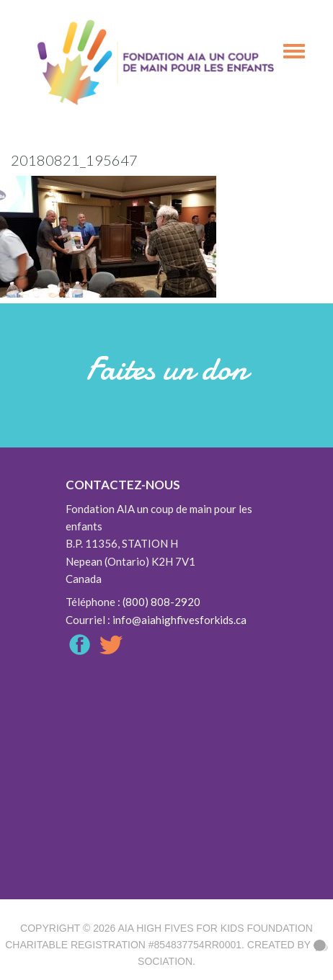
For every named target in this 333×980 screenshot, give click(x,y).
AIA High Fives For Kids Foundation (215, 928)
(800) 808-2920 (161, 602)
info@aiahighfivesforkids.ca (179, 620)
